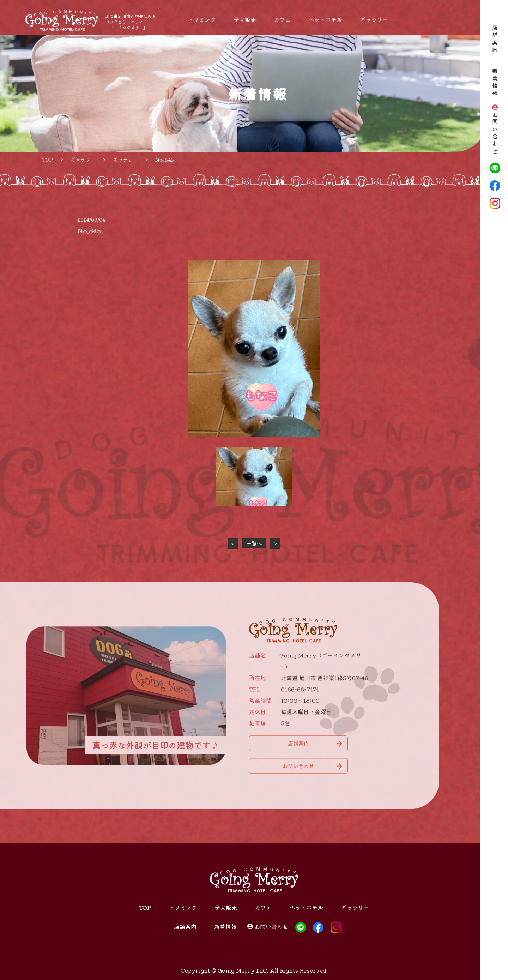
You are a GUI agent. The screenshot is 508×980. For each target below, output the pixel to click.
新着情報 (495, 83)
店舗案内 (495, 39)
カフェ (282, 19)
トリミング (202, 19)
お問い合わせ (495, 134)
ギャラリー (374, 19)
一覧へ (254, 543)
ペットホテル (325, 19)
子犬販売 (245, 19)
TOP (145, 907)
